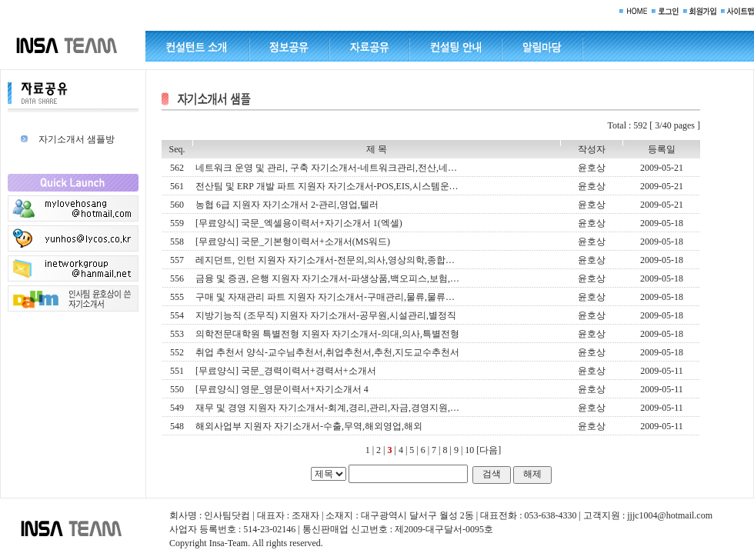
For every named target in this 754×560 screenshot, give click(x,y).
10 (469, 450)
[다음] (489, 450)
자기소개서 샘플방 (77, 139)
